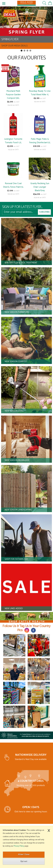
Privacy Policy (19, 846)
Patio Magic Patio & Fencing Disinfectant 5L (40, 141)
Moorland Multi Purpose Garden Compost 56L (13, 95)
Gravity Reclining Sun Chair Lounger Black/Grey (40, 187)
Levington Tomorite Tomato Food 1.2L (13, 141)
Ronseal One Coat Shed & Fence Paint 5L (13, 185)
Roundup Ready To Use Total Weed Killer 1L (40, 93)
